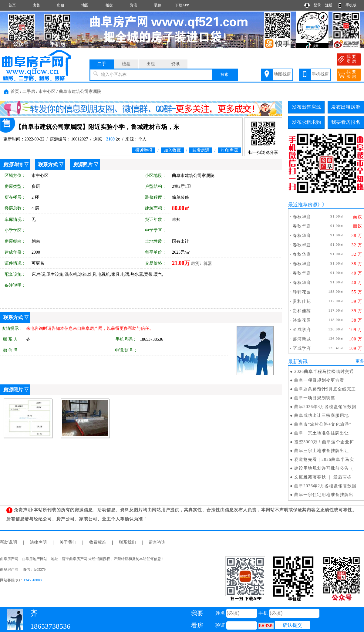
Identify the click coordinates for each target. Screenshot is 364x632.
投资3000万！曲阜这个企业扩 (324, 442)
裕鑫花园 (302, 320)
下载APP (182, 5)
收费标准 (98, 542)
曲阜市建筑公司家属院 (80, 91)
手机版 (351, 5)
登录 (317, 5)
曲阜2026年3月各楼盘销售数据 (325, 407)
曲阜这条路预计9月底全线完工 (325, 389)
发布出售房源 (306, 107)
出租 (61, 5)
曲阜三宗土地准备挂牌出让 (322, 451)
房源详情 (13, 165)
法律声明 (38, 542)
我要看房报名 (346, 122)
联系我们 (127, 542)
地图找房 (282, 74)
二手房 (29, 91)
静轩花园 (302, 292)
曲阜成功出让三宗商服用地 (322, 416)
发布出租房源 (346, 107)
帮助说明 (8, 542)
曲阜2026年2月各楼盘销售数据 (325, 486)
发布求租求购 (306, 122)
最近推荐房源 (303, 205)
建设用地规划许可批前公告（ (324, 468)
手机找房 (320, 74)
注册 (329, 5)
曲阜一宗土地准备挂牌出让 (322, 433)
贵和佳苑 (302, 301)
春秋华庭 (302, 217)
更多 (360, 361)
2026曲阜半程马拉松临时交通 (324, 372)
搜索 (224, 74)
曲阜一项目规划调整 (315, 398)
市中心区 (47, 91)
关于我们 (68, 542)
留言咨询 (157, 542)
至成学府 (302, 330)
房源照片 (83, 165)
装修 (158, 5)
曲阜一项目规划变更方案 (319, 380)
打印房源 (229, 150)
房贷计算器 (201, 264)
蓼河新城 (302, 339)
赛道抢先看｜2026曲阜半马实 (324, 460)
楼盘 (109, 5)
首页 (12, 5)
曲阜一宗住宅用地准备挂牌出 (324, 495)
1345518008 (32, 580)
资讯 (133, 5)
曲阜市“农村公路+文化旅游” (323, 424)
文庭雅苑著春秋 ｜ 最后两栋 (323, 477)
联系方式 (48, 165)
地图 (85, 5)
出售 (36, 5)
